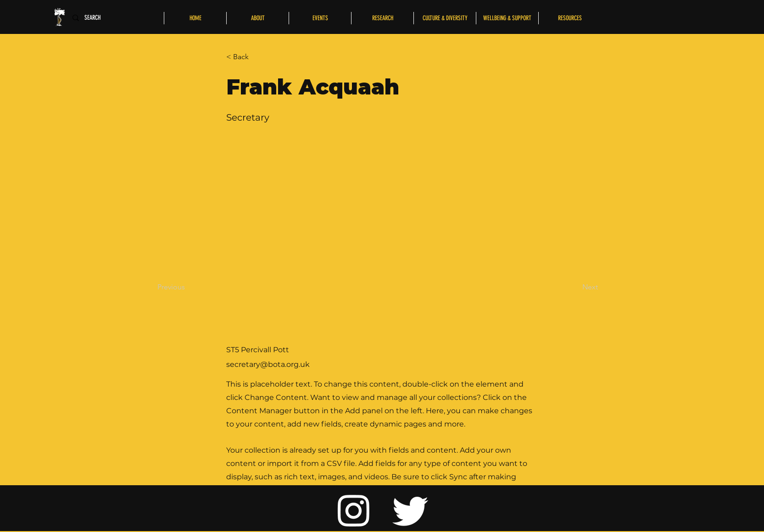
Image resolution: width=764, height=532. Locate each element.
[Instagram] (354, 510)
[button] (257, 57)
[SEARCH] (95, 18)
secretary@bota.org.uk (268, 364)
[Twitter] (411, 510)
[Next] (575, 287)
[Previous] (188, 287)
